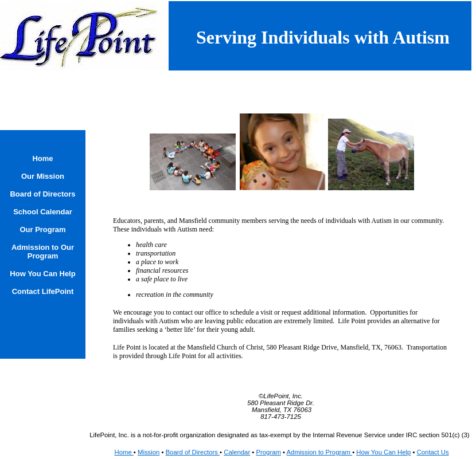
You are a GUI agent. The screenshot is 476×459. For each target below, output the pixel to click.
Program (268, 452)
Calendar (237, 452)
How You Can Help (383, 452)
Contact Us (433, 452)
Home (124, 452)
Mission (149, 452)
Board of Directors (193, 452)
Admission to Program (320, 452)
